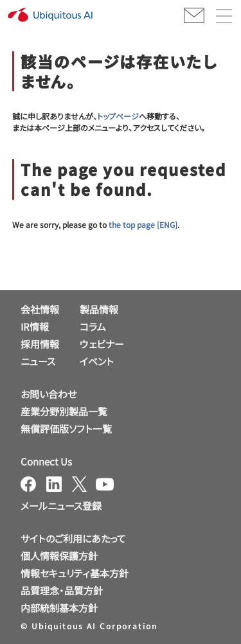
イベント (97, 361)
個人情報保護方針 (59, 556)
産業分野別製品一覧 (64, 411)
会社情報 (40, 309)
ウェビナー (102, 344)
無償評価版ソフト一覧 (66, 429)
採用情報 (40, 344)
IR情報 (35, 326)
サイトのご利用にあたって (73, 538)
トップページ (118, 116)
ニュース (38, 361)
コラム (93, 326)
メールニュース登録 (61, 506)
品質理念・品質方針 (62, 590)
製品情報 (99, 309)
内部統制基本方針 (59, 608)
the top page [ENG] (143, 224)
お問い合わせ (49, 394)
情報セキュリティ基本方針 (75, 573)
